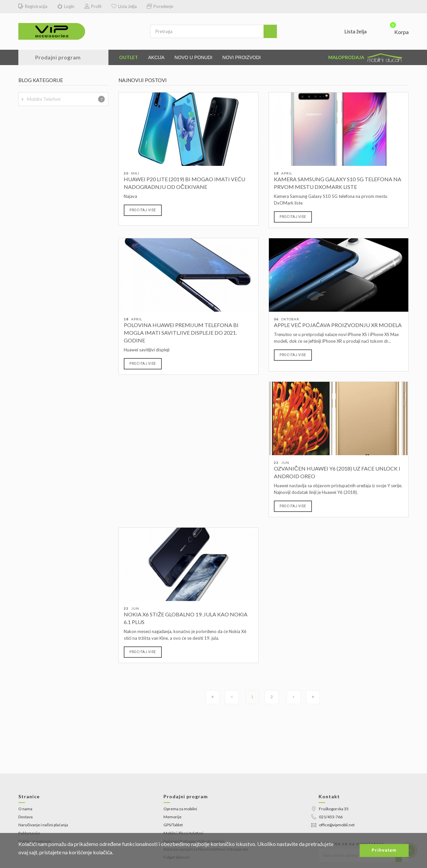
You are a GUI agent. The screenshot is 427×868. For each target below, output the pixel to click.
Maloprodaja (366, 58)
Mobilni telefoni (66, 99)
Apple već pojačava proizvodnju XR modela (338, 325)
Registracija (33, 7)
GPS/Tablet (173, 825)
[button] (395, 30)
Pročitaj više (143, 210)
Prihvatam (384, 850)
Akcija (156, 57)
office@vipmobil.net (333, 825)
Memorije (172, 817)
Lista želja (124, 7)
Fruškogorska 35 (330, 809)
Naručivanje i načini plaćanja (43, 825)
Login (66, 7)
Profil (93, 7)
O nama (25, 809)
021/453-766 (327, 817)
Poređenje (160, 7)
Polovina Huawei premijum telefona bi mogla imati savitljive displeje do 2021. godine (181, 333)
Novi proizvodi (242, 57)
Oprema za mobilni (180, 809)
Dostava (26, 817)
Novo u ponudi (193, 57)
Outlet (129, 57)
